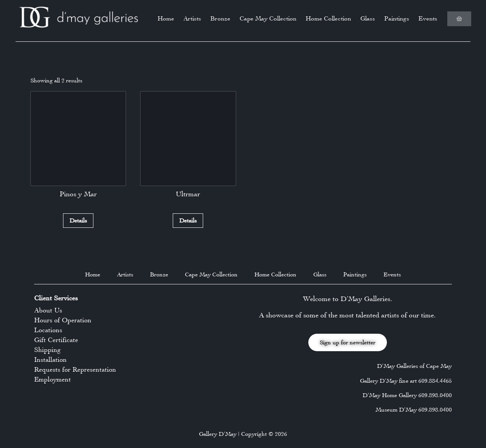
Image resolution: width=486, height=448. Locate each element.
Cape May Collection (268, 18)
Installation (50, 360)
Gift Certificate (56, 340)
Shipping (47, 350)
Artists (192, 18)
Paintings (397, 18)
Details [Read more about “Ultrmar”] (188, 220)
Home (166, 18)
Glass (368, 18)
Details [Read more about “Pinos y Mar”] (78, 220)
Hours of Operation (63, 320)
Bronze (220, 18)
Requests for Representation (75, 369)
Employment (53, 379)
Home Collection (328, 18)
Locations (48, 330)
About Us (48, 310)
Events (428, 18)
